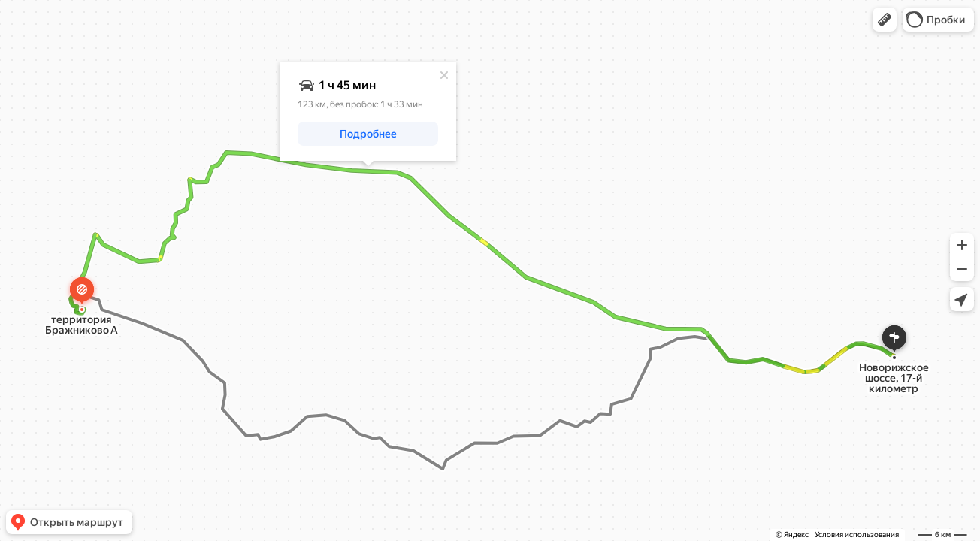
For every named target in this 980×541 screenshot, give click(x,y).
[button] (885, 20)
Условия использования (857, 535)
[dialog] (368, 111)
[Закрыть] (444, 75)
